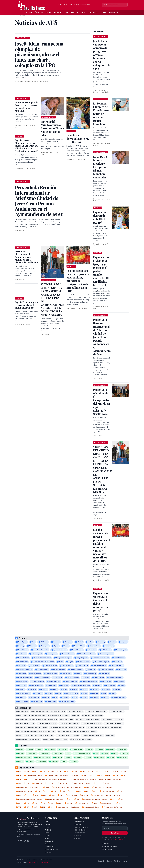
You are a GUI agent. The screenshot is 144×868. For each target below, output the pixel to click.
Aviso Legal (77, 836)
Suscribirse (115, 833)
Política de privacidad (116, 839)
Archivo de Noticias (51, 849)
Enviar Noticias (107, 849)
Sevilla (48, 12)
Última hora (39, 12)
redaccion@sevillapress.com (38, 862)
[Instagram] (25, 841)
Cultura (104, 12)
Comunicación (93, 12)
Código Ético (78, 824)
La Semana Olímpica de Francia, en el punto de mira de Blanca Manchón (27, 107)
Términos (117, 861)
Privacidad (102, 861)
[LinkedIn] (28, 841)
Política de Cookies (80, 830)
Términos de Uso (79, 833)
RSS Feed (48, 852)
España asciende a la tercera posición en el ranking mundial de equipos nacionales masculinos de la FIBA (78, 281)
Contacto (77, 838)
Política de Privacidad (81, 827)
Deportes (75, 12)
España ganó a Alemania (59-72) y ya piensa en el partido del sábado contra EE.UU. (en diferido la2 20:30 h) (27, 146)
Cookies (110, 861)
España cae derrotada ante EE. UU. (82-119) (78, 139)
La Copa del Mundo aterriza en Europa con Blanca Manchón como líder (52, 128)
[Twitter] (21, 841)
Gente (66, 12)
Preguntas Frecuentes (109, 846)
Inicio (17, 16)
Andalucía (57, 12)
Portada (29, 12)
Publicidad (106, 844)
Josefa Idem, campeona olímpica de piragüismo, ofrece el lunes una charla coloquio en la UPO (102, 55)
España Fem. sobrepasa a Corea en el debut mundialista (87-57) (26, 305)
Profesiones (114, 12)
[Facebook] (18, 841)
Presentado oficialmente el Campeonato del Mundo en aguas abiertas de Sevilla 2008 (27, 257)
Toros (83, 12)
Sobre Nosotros (79, 822)
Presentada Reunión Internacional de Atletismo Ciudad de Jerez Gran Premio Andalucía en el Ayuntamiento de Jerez (102, 337)
